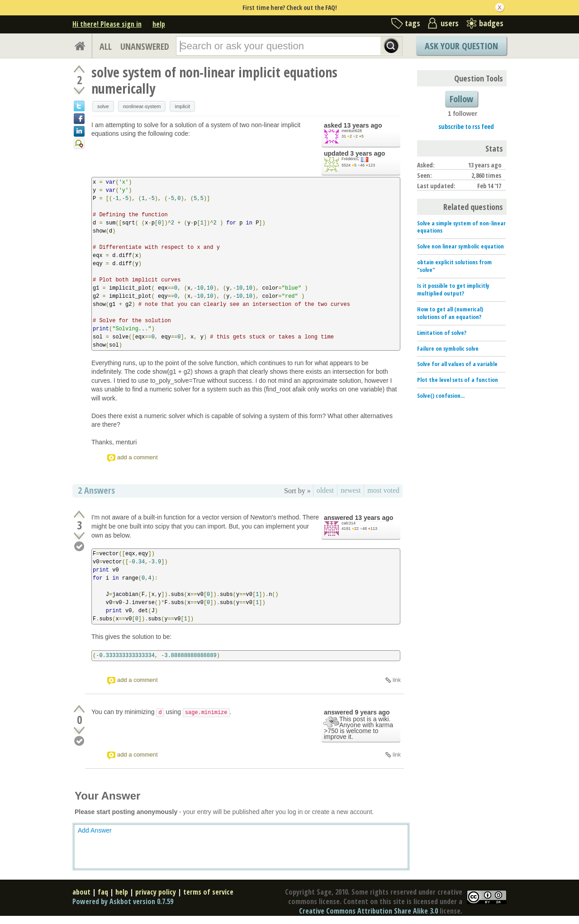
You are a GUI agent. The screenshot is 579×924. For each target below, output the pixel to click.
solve (103, 106)
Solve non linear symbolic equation (460, 246)
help (159, 24)
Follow (461, 99)
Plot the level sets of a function (458, 380)
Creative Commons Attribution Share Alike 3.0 (368, 911)
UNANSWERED (145, 46)
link (397, 680)
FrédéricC (351, 159)
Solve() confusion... (441, 395)
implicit (182, 106)
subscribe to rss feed (466, 126)
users (450, 23)
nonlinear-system (142, 106)
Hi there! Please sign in (107, 24)
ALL (106, 46)
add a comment (138, 457)
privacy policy (156, 892)
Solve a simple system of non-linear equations (461, 227)
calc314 (349, 523)
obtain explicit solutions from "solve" (454, 266)
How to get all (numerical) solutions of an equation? (450, 313)
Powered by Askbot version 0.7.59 (123, 901)
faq (103, 892)
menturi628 (352, 131)
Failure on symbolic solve (448, 348)
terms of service (208, 892)
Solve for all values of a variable (457, 364)
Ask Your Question (461, 46)
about (81, 892)
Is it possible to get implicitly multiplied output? (453, 289)
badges (491, 23)
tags (413, 23)
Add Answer (95, 830)
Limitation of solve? (442, 333)
